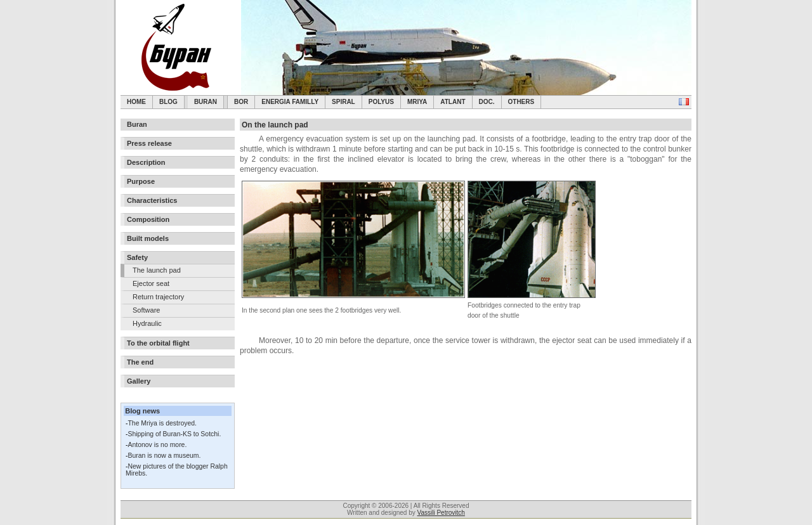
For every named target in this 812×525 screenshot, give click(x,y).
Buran (206, 102)
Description (146, 162)
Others (521, 102)
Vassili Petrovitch (441, 513)
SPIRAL (344, 102)
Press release (149, 143)
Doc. (487, 102)
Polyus (381, 102)
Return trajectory (158, 297)
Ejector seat (151, 283)
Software (146, 310)
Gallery (139, 381)
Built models (148, 238)
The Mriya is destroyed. (162, 423)
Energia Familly (290, 102)
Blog (168, 102)
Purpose (141, 181)
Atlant (453, 102)
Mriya (417, 102)
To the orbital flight (158, 343)
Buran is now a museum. (164, 456)
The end (140, 362)
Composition (148, 219)
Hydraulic (147, 323)
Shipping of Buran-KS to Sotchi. (174, 434)
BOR (241, 102)
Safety (137, 257)
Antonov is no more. (157, 445)
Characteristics (152, 200)
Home (136, 102)
